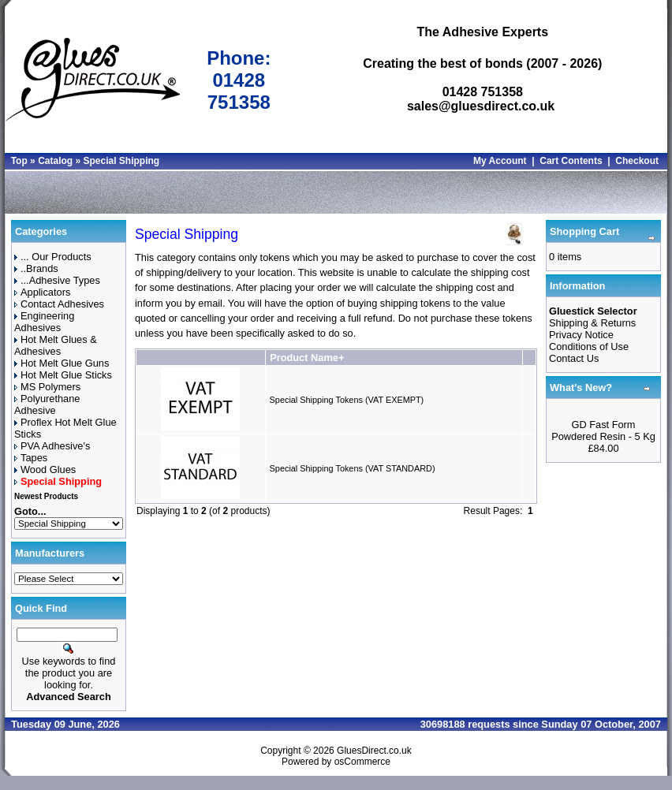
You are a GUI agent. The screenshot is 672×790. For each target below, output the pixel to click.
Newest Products (46, 496)
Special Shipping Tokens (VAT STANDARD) (353, 468)
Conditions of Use (589, 347)
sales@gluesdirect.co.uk (481, 106)
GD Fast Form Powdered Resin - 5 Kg (603, 430)
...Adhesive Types (57, 280)
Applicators (42, 292)
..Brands (36, 268)
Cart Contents (571, 161)
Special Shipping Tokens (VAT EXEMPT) (347, 400)
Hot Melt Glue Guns (62, 363)
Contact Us (574, 358)
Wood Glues (45, 470)
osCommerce (362, 762)
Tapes (31, 458)
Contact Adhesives (59, 304)
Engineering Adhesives (44, 322)
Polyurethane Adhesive (47, 404)
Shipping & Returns (592, 323)
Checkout (637, 161)
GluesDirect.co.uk (374, 751)
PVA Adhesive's (52, 446)
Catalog (55, 161)
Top (19, 161)
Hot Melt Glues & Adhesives (56, 345)
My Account (500, 161)
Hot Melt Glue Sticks (63, 375)
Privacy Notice (581, 335)
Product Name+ (307, 358)
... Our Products (53, 257)
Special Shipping (121, 161)
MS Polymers (47, 387)
